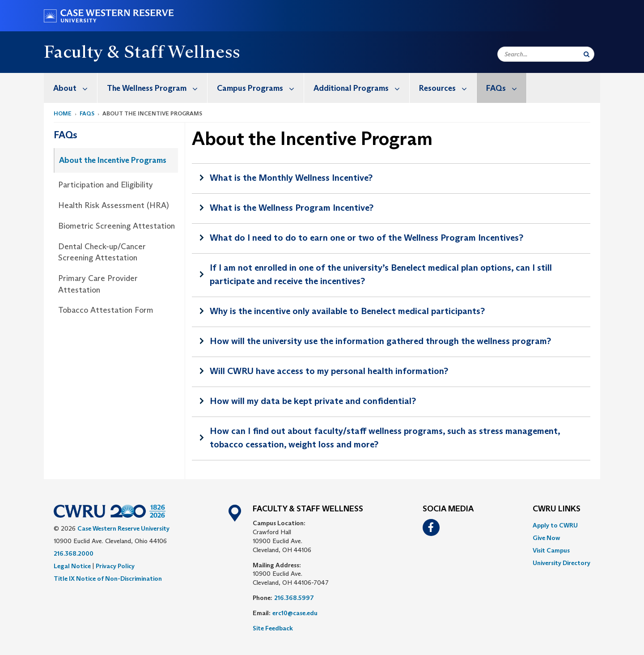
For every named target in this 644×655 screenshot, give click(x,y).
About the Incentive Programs (113, 160)
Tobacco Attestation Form (106, 310)
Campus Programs (260, 88)
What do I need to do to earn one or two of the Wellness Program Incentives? (366, 238)
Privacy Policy (115, 566)
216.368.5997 (294, 598)
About (75, 88)
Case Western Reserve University (123, 528)
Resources (448, 88)
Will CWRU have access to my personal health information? (329, 371)
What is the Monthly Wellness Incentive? (291, 178)
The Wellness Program (157, 88)
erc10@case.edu (295, 613)
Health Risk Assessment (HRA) (114, 205)
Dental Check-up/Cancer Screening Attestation (102, 252)
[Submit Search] (587, 54)
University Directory (561, 563)
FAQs (506, 88)
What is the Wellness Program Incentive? (292, 208)
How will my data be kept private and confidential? (313, 401)
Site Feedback (273, 628)
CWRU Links (557, 509)
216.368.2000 (74, 553)
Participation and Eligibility (106, 185)
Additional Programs (361, 88)
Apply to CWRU (555, 525)
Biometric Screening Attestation (117, 226)
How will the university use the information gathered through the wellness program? (380, 341)
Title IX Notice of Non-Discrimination (108, 578)
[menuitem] (71, 88)
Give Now (546, 538)
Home (63, 113)
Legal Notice (72, 566)
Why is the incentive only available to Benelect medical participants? (347, 311)
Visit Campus (551, 550)
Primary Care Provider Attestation (98, 284)
